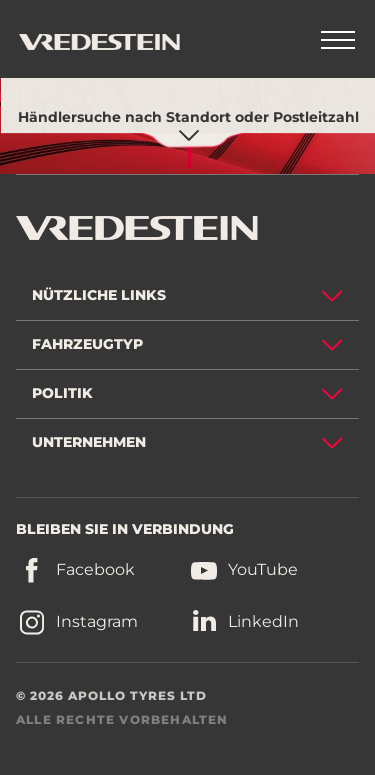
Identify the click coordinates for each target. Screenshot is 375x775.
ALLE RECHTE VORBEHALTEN (122, 719)
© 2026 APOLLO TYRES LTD (111, 695)
